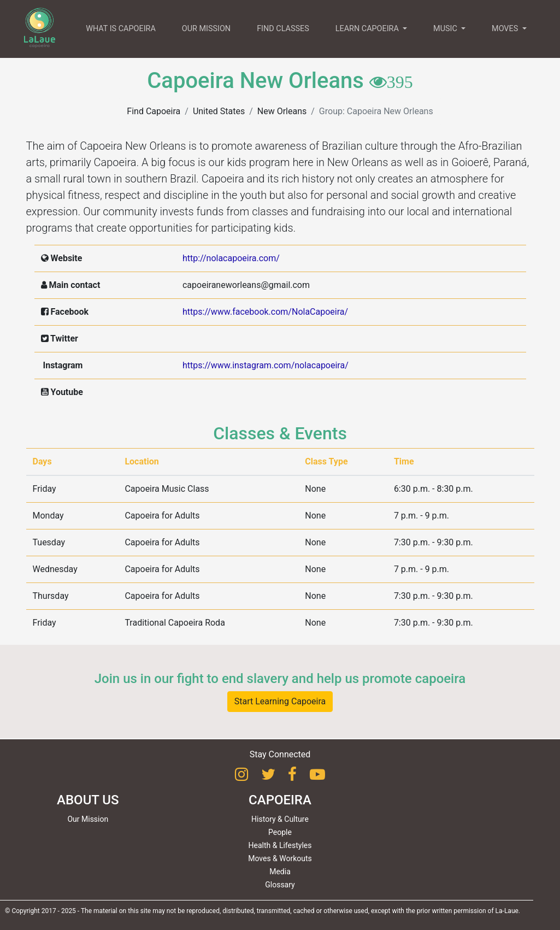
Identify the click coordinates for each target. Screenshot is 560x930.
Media (280, 872)
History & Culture (280, 819)
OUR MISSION (206, 29)
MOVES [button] (506, 29)
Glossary (280, 885)
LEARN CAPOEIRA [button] (368, 29)
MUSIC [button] (446, 29)
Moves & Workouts (280, 858)
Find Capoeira (154, 111)
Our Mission (88, 819)
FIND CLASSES (283, 29)
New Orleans (282, 111)
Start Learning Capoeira (280, 701)
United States (219, 111)
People (280, 832)
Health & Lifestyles (280, 845)
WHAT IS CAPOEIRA (121, 29)
